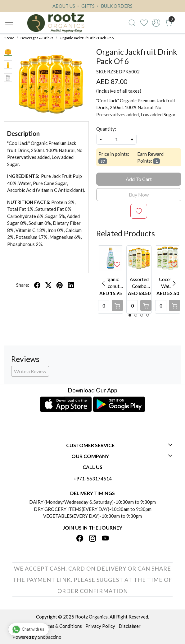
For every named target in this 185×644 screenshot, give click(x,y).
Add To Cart (139, 179)
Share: (23, 285)
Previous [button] (103, 283)
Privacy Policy (100, 626)
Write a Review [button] (30, 371)
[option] (111, 280)
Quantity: (106, 129)
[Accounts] (156, 23)
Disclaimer (130, 626)
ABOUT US (64, 6)
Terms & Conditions (62, 626)
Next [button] (174, 283)
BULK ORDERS (114, 6)
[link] (132, 23)
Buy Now (139, 195)
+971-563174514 (93, 479)
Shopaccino (50, 637)
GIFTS (85, 6)
